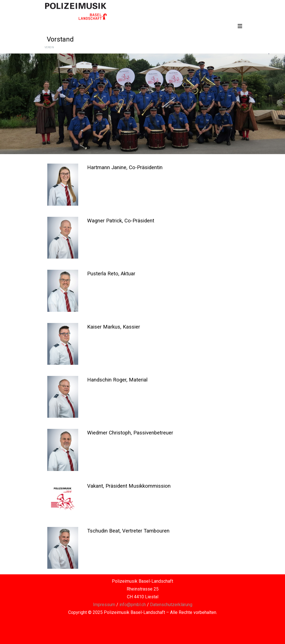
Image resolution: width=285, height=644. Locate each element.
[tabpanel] (162, 167)
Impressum (104, 605)
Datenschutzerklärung (171, 605)
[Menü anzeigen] (240, 26)
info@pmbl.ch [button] (133, 605)
